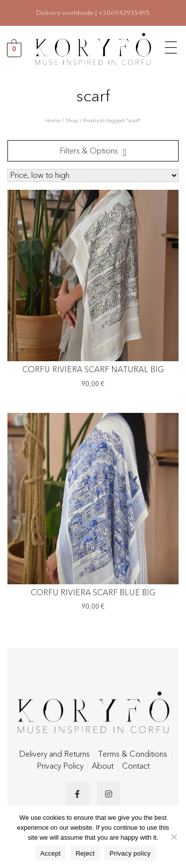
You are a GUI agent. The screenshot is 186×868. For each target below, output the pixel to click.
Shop (72, 120)
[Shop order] (93, 175)
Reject (85, 853)
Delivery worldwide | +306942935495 (93, 13)
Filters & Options (89, 151)
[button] (171, 46)
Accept (50, 853)
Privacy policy (130, 853)
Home (53, 120)
